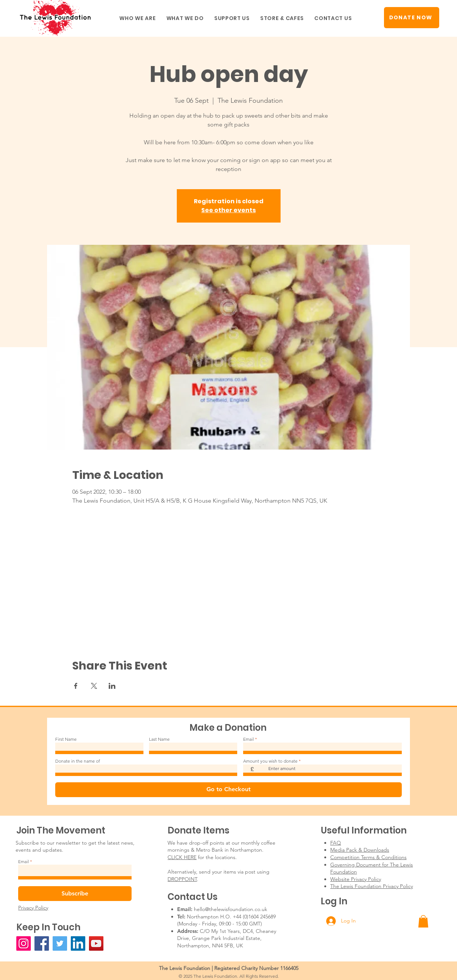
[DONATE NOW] (412, 18)
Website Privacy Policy (356, 879)
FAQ (336, 843)
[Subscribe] (75, 894)
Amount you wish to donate (270, 761)
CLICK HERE (182, 857)
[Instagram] (24, 943)
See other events (228, 210)
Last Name (159, 739)
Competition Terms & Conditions (368, 857)
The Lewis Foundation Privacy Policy (372, 886)
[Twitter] (60, 943)
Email (249, 739)
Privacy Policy (33, 908)
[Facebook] (42, 943)
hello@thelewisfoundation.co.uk (231, 909)
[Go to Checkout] (228, 790)
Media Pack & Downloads (360, 850)
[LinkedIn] (78, 943)
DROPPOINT (182, 879)
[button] (138, 18)
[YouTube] (96, 943)
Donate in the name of (78, 761)
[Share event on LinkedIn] (112, 686)
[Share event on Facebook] (76, 686)
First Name (66, 739)
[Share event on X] (94, 686)
